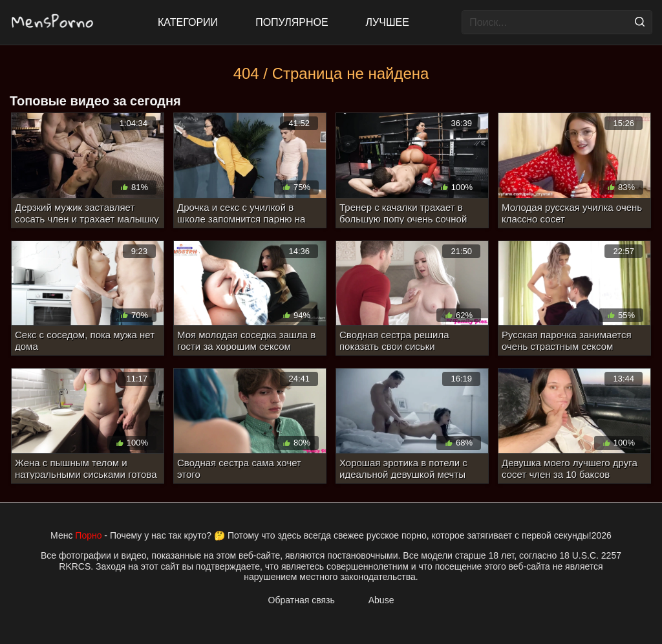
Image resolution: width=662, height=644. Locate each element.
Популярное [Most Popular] (292, 22)
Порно (88, 535)
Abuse (381, 600)
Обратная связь (302, 600)
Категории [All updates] (188, 22)
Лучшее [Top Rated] (388, 22)
